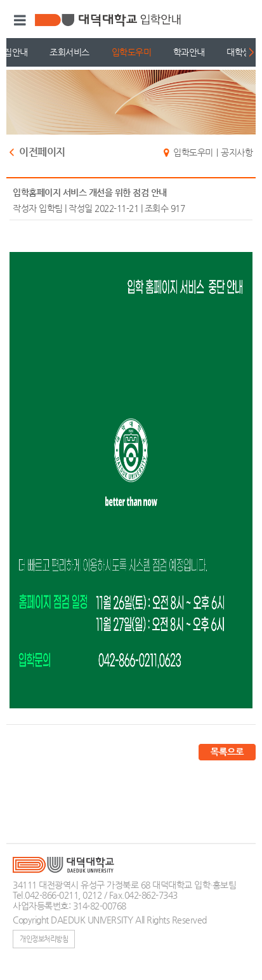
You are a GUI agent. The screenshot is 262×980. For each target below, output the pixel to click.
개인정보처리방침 (44, 939)
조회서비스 (69, 52)
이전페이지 (42, 153)
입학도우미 (132, 52)
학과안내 (189, 52)
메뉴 (18, 21)
